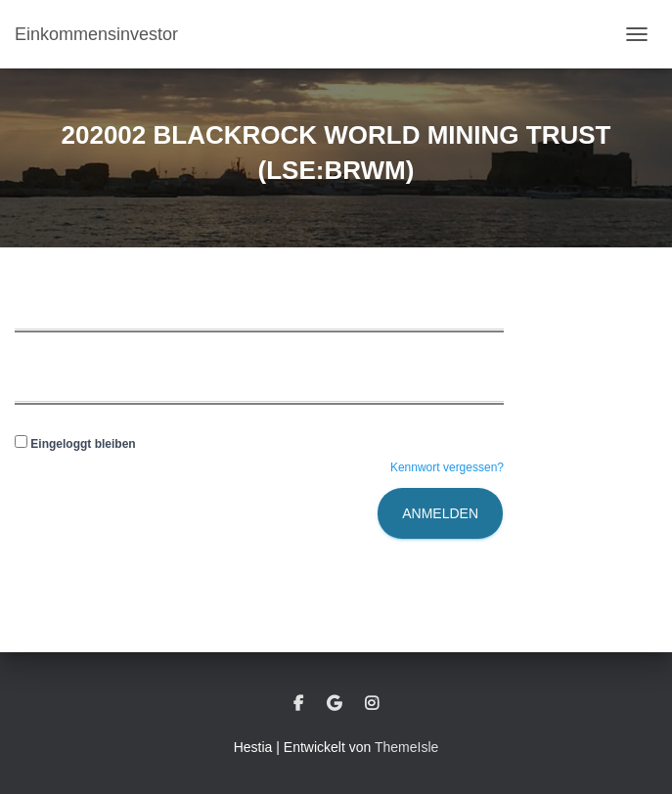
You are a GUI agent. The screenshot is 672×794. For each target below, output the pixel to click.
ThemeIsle (406, 747)
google (334, 704)
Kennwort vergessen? (447, 467)
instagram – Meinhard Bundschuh (372, 704)
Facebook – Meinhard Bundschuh (298, 704)
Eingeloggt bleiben (75, 444)
